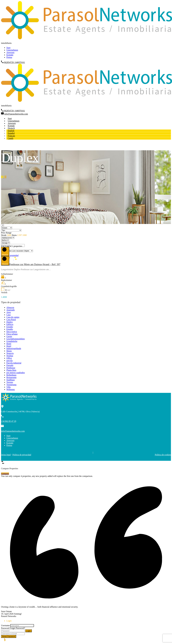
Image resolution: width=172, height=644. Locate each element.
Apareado (11, 310)
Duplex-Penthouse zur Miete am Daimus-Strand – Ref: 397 (31, 264)
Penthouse (11, 368)
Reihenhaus (11, 375)
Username (5, 625)
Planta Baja (11, 370)
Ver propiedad (12, 255)
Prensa (9, 57)
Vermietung (11, 385)
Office (9, 358)
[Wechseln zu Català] (10, 138)
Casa (8, 315)
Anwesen (10, 52)
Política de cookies (163, 455)
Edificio (10, 324)
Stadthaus (11, 380)
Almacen (10, 307)
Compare (5, 474)
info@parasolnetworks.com (16, 114)
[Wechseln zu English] (11, 131)
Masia (9, 351)
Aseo (9, 312)
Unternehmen (12, 50)
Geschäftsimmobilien (16, 339)
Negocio (10, 353)
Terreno (10, 382)
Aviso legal (6, 455)
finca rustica (12, 332)
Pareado (10, 365)
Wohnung (11, 389)
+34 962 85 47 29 (9, 421)
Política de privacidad (22, 455)
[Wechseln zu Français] (11, 136)
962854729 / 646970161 (14, 62)
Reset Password (9, 636)
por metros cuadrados (16, 373)
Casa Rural (11, 320)
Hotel (9, 344)
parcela (9, 361)
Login (29, 631)
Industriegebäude (14, 348)
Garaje (9, 336)
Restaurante (11, 377)
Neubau (10, 356)
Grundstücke (12, 341)
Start (8, 48)
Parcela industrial (14, 363)
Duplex (10, 322)
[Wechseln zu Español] (11, 133)
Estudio (10, 327)
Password (5, 628)
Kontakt (10, 55)
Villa (8, 387)
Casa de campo (13, 317)
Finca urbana (12, 334)
